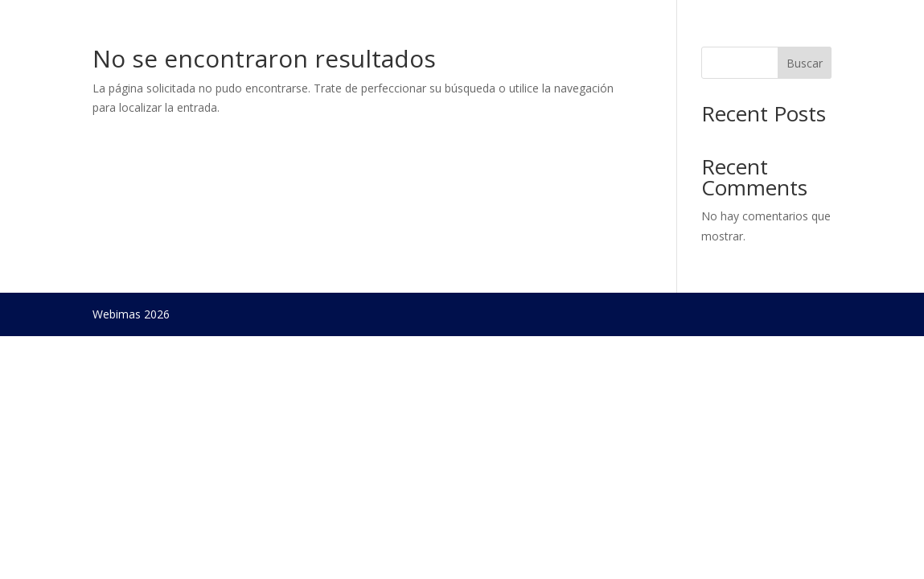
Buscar (805, 63)
